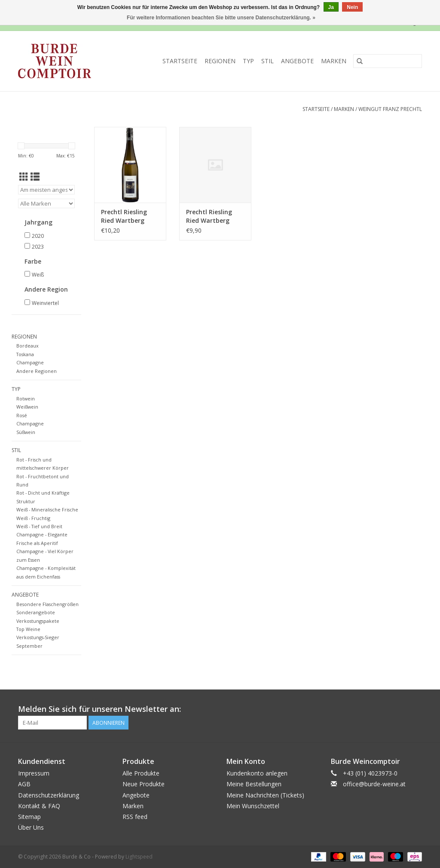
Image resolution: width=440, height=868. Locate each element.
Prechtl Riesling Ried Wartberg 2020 (209, 216)
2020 (38, 236)
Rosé (22, 415)
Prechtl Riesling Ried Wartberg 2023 (124, 216)
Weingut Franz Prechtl (390, 109)
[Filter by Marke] (46, 203)
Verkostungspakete (38, 621)
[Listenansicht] (35, 177)
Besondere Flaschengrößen (47, 604)
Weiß (38, 275)
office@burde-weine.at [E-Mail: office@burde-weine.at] (374, 784)
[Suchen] (388, 61)
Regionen (220, 61)
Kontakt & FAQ (39, 806)
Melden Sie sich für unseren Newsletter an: (99, 709)
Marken (334, 61)
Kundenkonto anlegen (257, 773)
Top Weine (28, 629)
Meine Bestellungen (254, 784)
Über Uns (31, 827)
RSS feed (135, 817)
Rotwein (26, 399)
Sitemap (29, 817)
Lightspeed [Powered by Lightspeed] (139, 857)
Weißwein (27, 407)
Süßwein (26, 432)
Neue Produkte (144, 784)
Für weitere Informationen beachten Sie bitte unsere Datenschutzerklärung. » (221, 18)
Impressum (34, 773)
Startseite (180, 61)
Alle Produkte (141, 773)
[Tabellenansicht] (24, 177)
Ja (331, 7)
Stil (267, 61)
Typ (248, 61)
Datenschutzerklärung (49, 795)
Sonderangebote (36, 612)
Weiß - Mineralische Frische (47, 509)
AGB (24, 784)
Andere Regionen (37, 371)
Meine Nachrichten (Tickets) (265, 795)
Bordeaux (27, 346)
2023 (38, 247)
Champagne (30, 362)
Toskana (25, 354)
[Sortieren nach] (46, 190)
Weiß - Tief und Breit (39, 526)
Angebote (297, 61)
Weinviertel (45, 303)
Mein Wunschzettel (253, 806)
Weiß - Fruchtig (33, 518)
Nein (352, 7)
